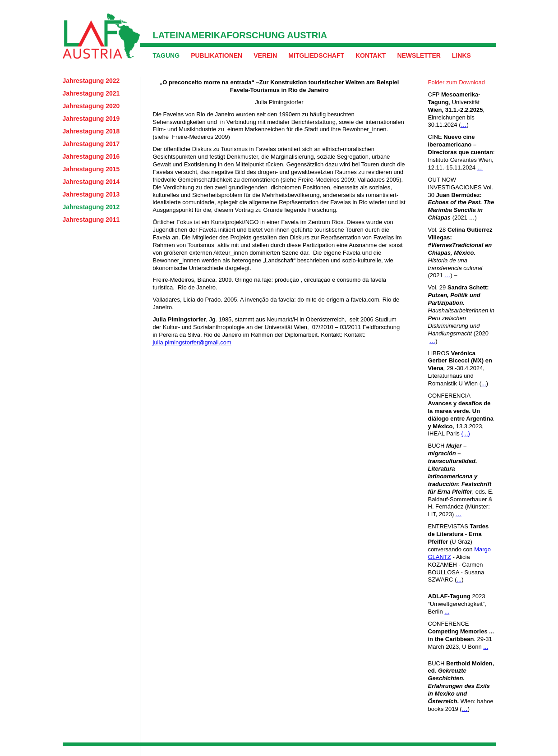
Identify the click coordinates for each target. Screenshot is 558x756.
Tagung (166, 55)
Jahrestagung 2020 (91, 106)
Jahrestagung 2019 (91, 119)
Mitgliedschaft (316, 55)
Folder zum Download (457, 82)
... (484, 383)
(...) (466, 433)
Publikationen (217, 55)
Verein (265, 55)
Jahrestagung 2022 (91, 81)
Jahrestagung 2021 (91, 93)
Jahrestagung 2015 (91, 169)
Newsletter (419, 55)
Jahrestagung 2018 (91, 131)
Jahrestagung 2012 (91, 207)
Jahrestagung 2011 (91, 220)
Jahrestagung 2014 (91, 182)
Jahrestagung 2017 (91, 144)
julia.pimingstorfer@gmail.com (192, 342)
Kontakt (371, 55)
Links (461, 55)
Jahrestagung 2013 (91, 194)
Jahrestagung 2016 (91, 156)
